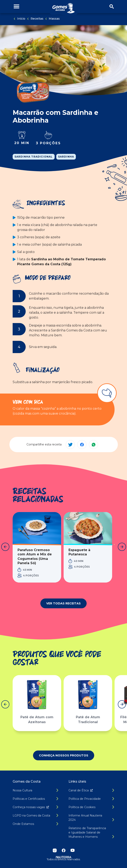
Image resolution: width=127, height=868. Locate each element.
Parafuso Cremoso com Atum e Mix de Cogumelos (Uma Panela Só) (35, 557)
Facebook (64, 850)
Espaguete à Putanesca (79, 552)
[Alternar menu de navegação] (16, 7)
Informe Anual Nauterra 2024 (85, 818)
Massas (54, 19)
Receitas (37, 19)
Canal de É (81, 790)
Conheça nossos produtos (64, 755)
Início (21, 19)
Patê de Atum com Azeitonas (37, 720)
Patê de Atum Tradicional (88, 720)
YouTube (73, 850)
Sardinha (66, 157)
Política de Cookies (82, 807)
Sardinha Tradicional (34, 157)
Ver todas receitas (63, 603)
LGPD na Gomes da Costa (31, 815)
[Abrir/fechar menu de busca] (112, 7)
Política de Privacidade (85, 799)
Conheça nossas (32, 807)
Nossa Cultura (22, 790)
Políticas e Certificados (29, 799)
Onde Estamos (23, 824)
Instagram (55, 850)
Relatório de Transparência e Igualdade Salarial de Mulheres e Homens (87, 832)
